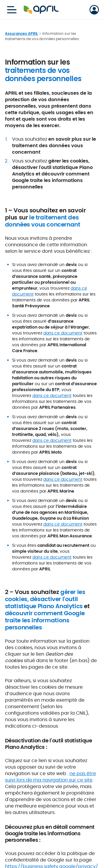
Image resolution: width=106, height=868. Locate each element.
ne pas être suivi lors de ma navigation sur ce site (50, 777)
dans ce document (63, 333)
